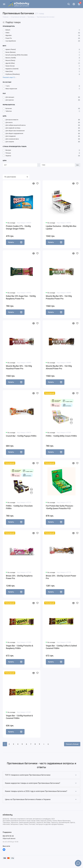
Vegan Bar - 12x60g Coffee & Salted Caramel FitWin (61, 647)
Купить (15, 242)
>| (48, 744)
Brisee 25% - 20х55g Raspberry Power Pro (19, 577)
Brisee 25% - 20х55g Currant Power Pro (61, 577)
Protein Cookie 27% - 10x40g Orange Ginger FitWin (18, 227)
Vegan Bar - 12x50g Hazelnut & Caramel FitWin (19, 717)
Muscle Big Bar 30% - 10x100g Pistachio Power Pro (59, 297)
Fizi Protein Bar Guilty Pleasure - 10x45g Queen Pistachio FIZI (60, 507)
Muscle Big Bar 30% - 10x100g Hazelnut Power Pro (19, 367)
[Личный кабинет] (74, 4)
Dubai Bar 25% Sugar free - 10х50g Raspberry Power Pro (21, 297)
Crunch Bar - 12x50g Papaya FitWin (21, 436)
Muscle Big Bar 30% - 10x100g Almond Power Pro (59, 367)
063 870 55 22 (8, 836)
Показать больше (72, 744)
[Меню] (4, 4)
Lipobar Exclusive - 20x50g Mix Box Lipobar (61, 227)
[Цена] (20, 165)
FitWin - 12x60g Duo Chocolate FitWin (19, 507)
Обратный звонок (9, 838)
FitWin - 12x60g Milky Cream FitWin (61, 436)
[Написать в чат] (78, 863)
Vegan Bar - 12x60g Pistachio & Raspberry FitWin (20, 647)
